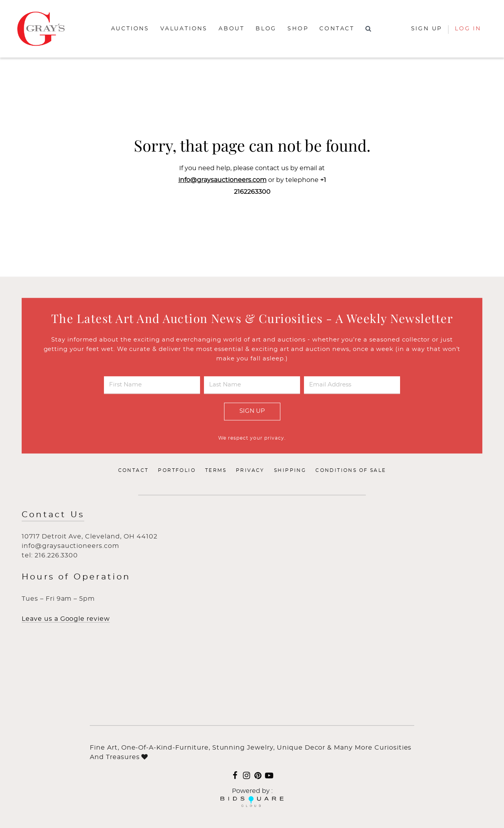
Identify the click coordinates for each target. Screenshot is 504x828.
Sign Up (252, 411)
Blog (266, 29)
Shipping (290, 470)
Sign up (427, 29)
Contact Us (53, 515)
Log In (468, 29)
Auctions (130, 29)
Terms (216, 470)
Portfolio (177, 470)
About (232, 29)
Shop (298, 29)
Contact (337, 29)
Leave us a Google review (66, 619)
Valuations (184, 29)
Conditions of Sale (351, 470)
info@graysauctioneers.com (222, 180)
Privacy (250, 470)
